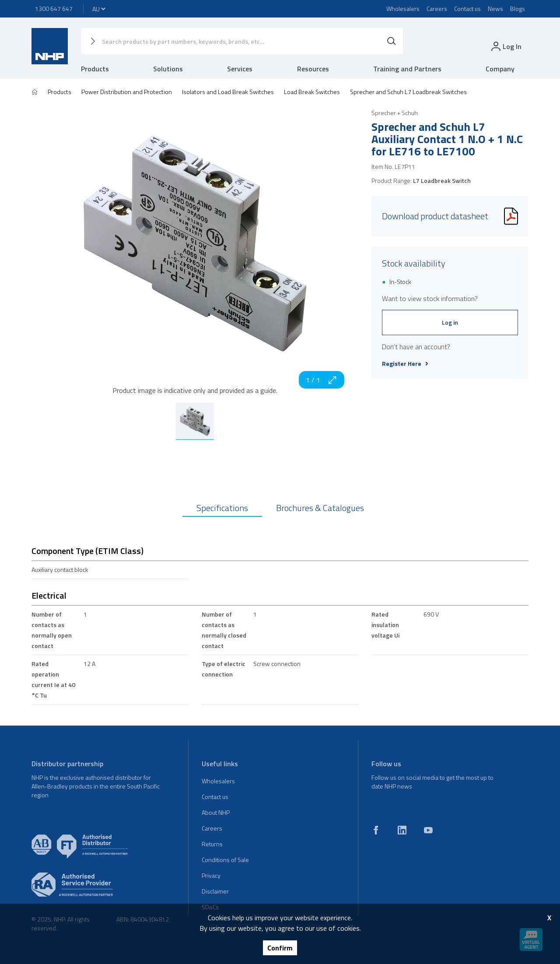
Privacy (211, 875)
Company (500, 69)
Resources (313, 69)
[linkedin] (402, 830)
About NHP (216, 812)
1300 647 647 (54, 9)
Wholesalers (403, 9)
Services (240, 69)
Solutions (168, 69)
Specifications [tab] (222, 508)
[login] (506, 46)
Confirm (280, 948)
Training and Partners (407, 69)
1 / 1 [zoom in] (322, 380)
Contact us (467, 9)
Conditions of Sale (225, 860)
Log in (450, 322)
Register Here (405, 364)
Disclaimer (215, 891)
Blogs (518, 9)
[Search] (392, 41)
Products (95, 69)
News (495, 9)
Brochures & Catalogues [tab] (320, 508)
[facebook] (376, 830)
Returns (212, 844)
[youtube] (428, 830)
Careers (437, 9)
